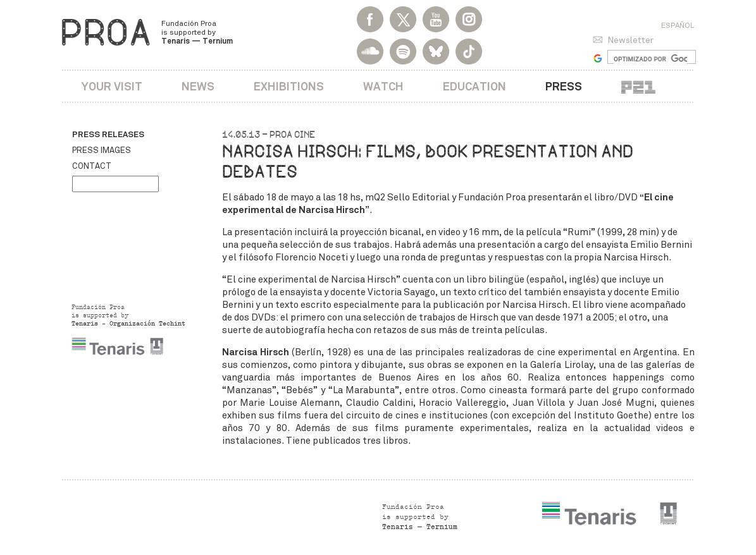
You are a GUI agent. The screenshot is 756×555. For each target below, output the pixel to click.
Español (678, 25)
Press (564, 86)
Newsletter (630, 40)
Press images (102, 150)
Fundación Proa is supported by (197, 32)
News (198, 86)
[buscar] (651, 59)
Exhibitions (289, 86)
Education (474, 86)
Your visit (112, 86)
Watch (383, 86)
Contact (92, 166)
